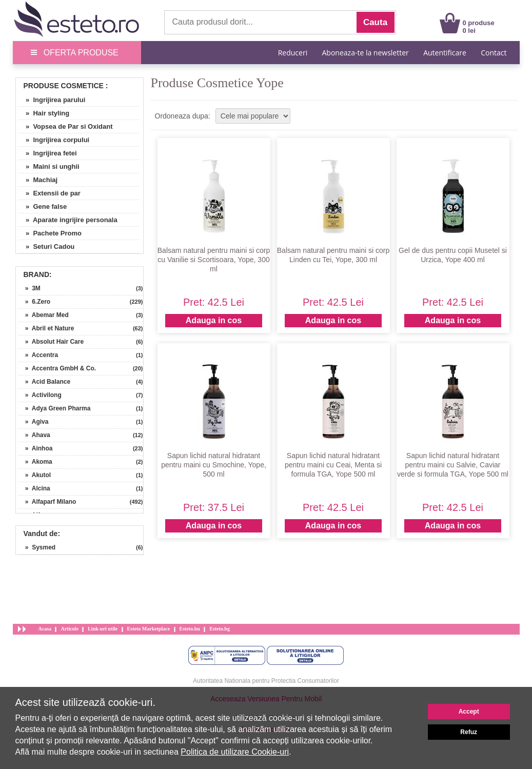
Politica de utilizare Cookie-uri (235, 752)
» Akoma (35, 462)
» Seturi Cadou (47, 247)
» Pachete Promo (50, 233)
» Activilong (40, 395)
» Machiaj (38, 180)
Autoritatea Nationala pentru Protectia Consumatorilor (266, 681)
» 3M (29, 288)
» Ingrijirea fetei (48, 153)
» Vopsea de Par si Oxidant (66, 126)
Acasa (45, 629)
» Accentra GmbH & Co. (57, 368)
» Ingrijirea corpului (54, 140)
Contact (494, 53)
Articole (69, 629)
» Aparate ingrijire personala (68, 220)
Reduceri (293, 53)
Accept (469, 712)
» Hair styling (44, 113)
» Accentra (38, 355)
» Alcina (34, 488)
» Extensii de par (50, 193)
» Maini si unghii (49, 166)
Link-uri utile (103, 629)
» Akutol (35, 475)
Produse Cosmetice (64, 86)
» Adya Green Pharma (55, 408)
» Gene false (43, 206)
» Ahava (34, 435)
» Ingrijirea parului (52, 100)
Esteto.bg (220, 629)
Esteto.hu (190, 629)
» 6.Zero (35, 302)
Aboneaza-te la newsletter (366, 53)
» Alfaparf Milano (47, 502)
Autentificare (445, 53)
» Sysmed (37, 547)
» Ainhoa (36, 448)
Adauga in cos (214, 320)
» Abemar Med (44, 315)
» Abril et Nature (46, 328)
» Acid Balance (45, 382)
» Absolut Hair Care (51, 342)
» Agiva (34, 422)
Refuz (469, 732)
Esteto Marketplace (149, 629)
